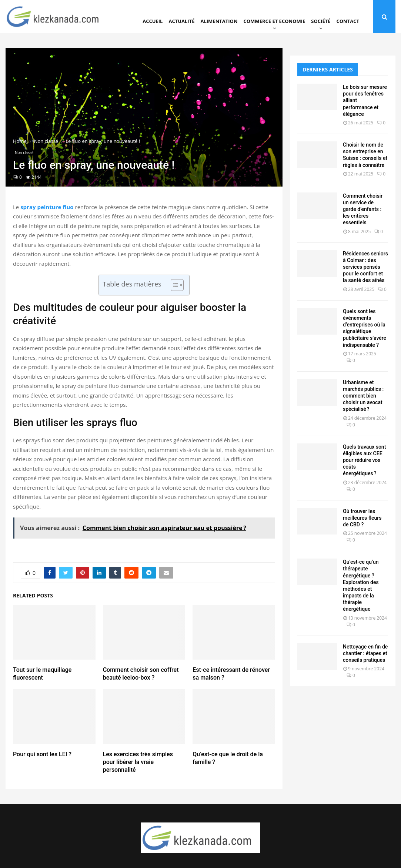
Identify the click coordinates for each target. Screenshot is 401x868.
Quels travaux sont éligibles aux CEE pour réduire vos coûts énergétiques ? (364, 460)
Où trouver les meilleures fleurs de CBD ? (362, 518)
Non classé (24, 153)
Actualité (181, 21)
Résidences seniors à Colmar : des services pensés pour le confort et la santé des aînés (365, 267)
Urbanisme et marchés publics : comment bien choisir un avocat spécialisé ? (363, 396)
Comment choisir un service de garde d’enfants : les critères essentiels (363, 209)
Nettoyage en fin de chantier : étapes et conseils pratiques (365, 653)
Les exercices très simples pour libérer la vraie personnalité (138, 762)
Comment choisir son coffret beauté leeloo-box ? (141, 674)
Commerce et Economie (274, 21)
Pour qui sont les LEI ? (42, 754)
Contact (348, 21)
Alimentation (219, 21)
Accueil (153, 21)
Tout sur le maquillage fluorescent (42, 674)
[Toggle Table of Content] (173, 285)
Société (321, 21)
